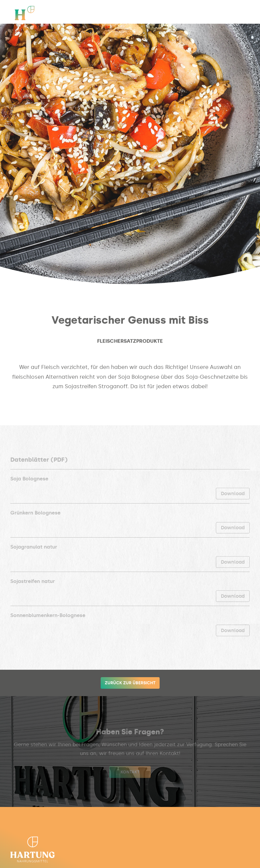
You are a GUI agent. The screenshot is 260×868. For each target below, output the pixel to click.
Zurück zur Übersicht (130, 683)
